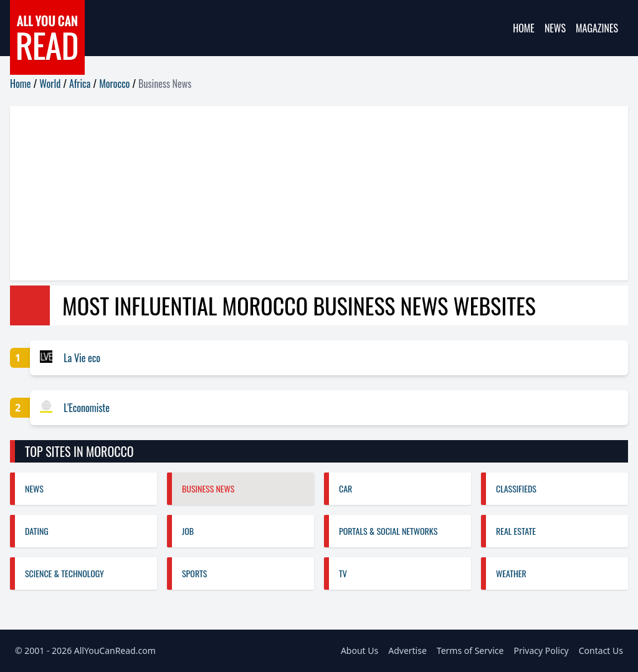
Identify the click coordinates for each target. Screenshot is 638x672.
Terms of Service (470, 650)
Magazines (597, 28)
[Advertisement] (319, 193)
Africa (80, 84)
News (555, 28)
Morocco (114, 84)
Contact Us (601, 650)
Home (524, 28)
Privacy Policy (541, 650)
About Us (359, 650)
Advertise (407, 650)
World (50, 84)
